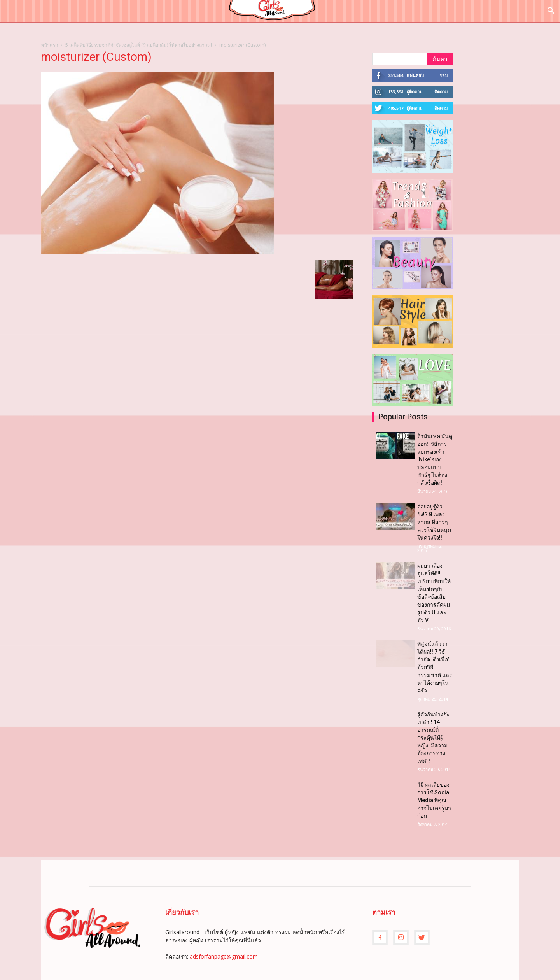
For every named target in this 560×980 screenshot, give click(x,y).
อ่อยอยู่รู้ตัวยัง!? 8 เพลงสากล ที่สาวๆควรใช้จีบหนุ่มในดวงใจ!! (434, 522)
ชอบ (444, 75)
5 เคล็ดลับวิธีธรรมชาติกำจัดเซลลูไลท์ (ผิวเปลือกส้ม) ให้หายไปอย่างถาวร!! (139, 45)
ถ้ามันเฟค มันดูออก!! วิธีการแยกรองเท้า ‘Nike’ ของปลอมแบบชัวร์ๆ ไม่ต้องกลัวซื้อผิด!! (435, 459)
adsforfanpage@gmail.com (224, 956)
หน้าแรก (49, 45)
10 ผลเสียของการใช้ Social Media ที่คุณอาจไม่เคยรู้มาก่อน (434, 800)
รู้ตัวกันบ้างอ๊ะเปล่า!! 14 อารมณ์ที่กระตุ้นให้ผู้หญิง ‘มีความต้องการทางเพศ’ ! (433, 738)
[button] (551, 11)
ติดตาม (441, 92)
